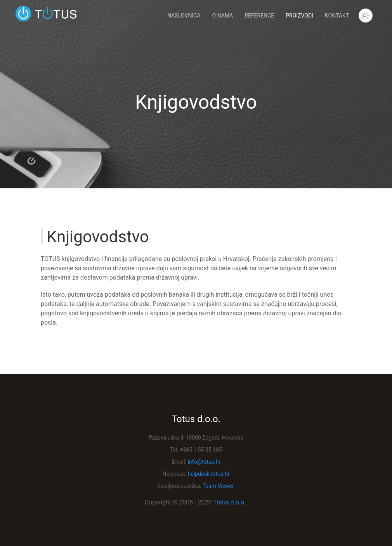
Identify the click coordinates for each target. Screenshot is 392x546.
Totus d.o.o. (229, 502)
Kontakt (337, 16)
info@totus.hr (204, 462)
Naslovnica (184, 16)
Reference (259, 16)
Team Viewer (218, 486)
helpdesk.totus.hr (209, 474)
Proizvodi (299, 16)
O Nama (222, 16)
